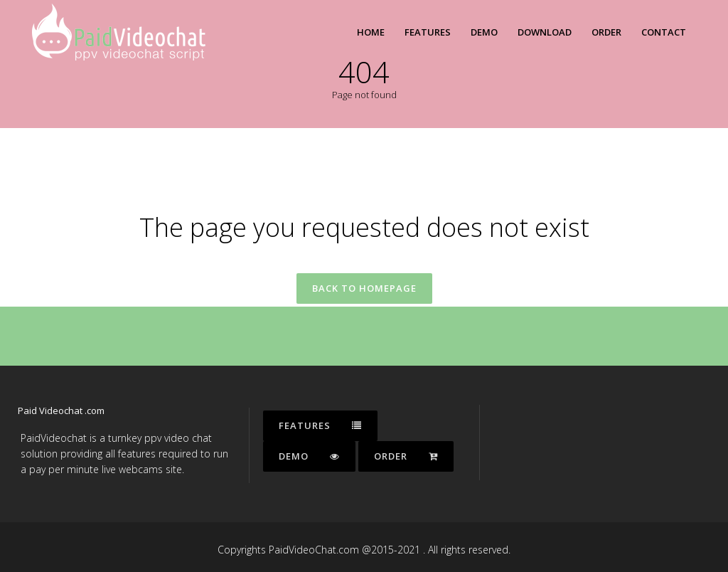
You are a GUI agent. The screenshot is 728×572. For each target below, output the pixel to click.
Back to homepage (364, 288)
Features (320, 425)
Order (406, 456)
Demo (309, 456)
